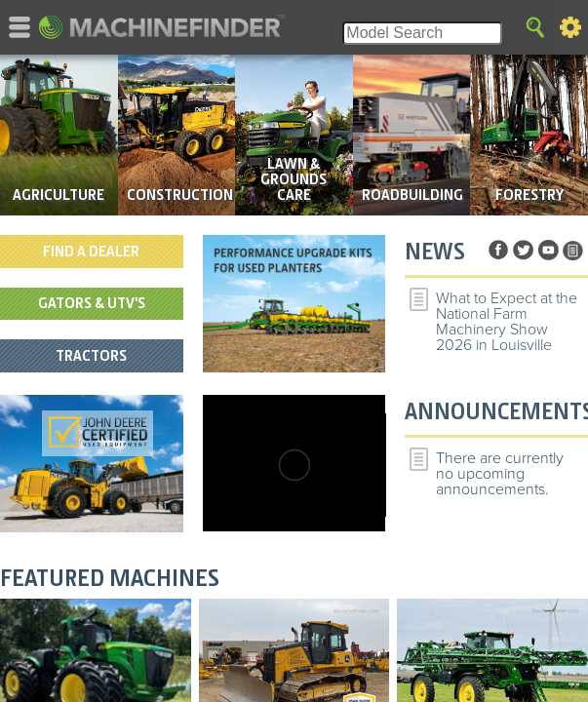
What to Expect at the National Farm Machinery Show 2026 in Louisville (507, 322)
